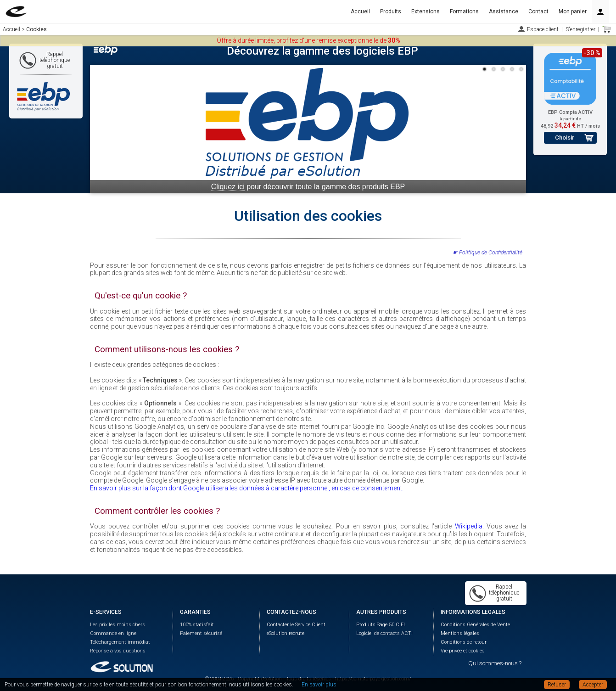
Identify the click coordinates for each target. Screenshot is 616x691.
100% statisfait (197, 625)
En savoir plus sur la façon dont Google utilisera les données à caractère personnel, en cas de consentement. (247, 488)
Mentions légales (460, 633)
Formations (464, 11)
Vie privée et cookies (463, 651)
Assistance (504, 11)
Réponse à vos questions (118, 651)
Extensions (426, 11)
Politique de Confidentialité (491, 253)
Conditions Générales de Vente (475, 625)
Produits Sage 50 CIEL (381, 625)
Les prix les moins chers (118, 625)
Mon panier (573, 11)
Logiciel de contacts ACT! (384, 633)
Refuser (557, 685)
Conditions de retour (464, 642)
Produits (391, 11)
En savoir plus (319, 685)
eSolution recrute (286, 633)
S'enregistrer (580, 29)
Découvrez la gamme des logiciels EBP (322, 51)
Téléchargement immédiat (120, 642)
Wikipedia (469, 526)
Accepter (593, 685)
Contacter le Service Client (296, 625)
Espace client (543, 29)
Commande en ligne (113, 633)
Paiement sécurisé (201, 633)
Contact (538, 11)
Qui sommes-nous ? (495, 663)
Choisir (565, 138)
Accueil (360, 11)
